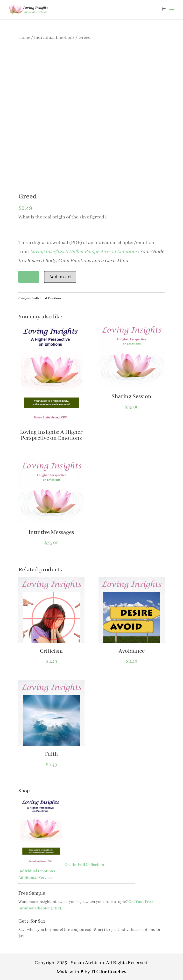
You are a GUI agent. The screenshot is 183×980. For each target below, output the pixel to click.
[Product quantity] (29, 277)
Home (24, 38)
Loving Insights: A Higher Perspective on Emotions (84, 252)
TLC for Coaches (109, 972)
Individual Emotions (54, 38)
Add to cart (60, 277)
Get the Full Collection (84, 865)
